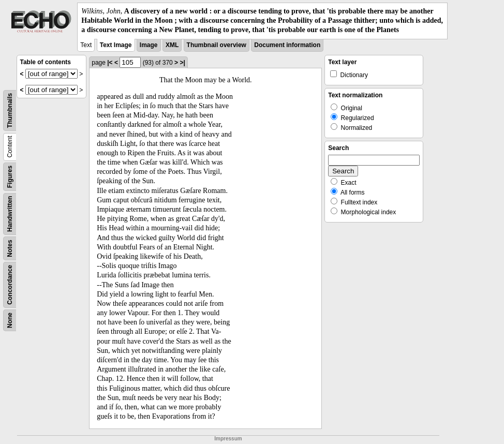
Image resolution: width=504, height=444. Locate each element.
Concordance (10, 285)
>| (182, 63)
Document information (287, 45)
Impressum (228, 439)
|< (110, 63)
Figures (10, 176)
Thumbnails (10, 110)
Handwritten (10, 213)
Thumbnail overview (217, 45)
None (10, 320)
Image (149, 45)
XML (172, 45)
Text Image (116, 45)
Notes (10, 248)
